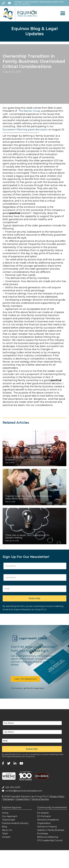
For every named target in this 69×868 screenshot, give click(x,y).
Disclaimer (9, 799)
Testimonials (8, 820)
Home (5, 813)
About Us (7, 830)
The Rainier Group (29, 111)
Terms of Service (40, 799)
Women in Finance (47, 827)
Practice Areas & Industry (15, 823)
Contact (6, 837)
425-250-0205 (11, 787)
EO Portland (44, 816)
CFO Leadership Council (50, 840)
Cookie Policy (23, 799)
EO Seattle (43, 813)
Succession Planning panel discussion (25, 130)
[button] (25, 679)
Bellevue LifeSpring (48, 837)
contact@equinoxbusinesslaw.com (22, 791)
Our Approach (10, 816)
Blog (4, 827)
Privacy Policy (57, 796)
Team (5, 834)
